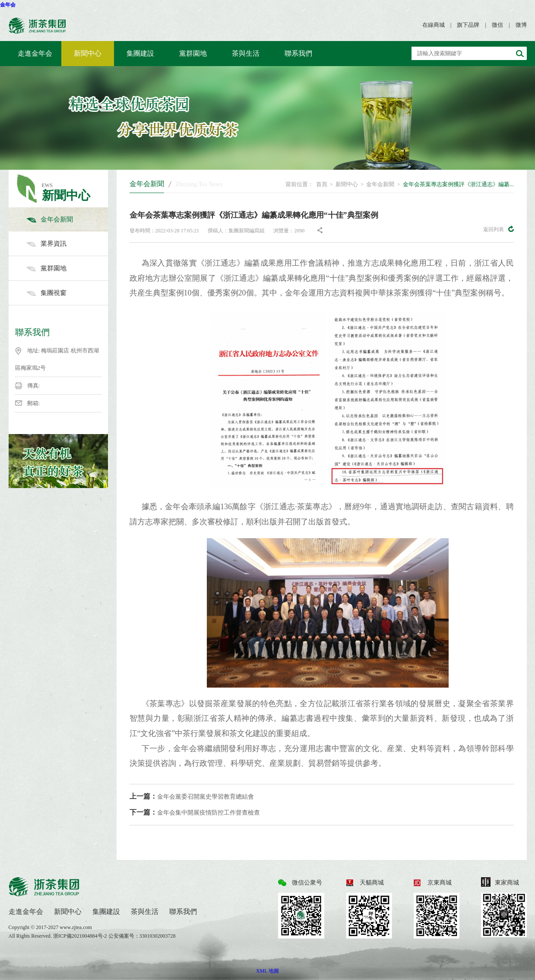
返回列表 (499, 229)
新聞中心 (88, 53)
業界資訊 (67, 244)
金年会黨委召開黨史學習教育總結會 (192, 796)
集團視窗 (67, 293)
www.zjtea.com (76, 927)
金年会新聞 (67, 219)
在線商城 (434, 25)
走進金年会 (35, 53)
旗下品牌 (468, 25)
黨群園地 (193, 53)
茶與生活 (246, 53)
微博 (521, 25)
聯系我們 (298, 53)
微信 (497, 25)
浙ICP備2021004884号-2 (81, 936)
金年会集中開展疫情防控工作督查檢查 (195, 812)
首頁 (322, 184)
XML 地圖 (267, 971)
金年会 (8, 5)
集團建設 (140, 53)
